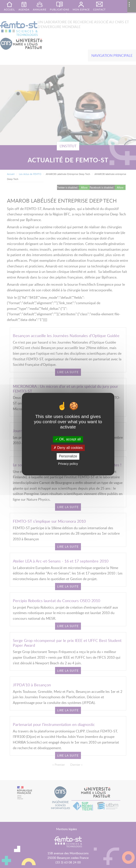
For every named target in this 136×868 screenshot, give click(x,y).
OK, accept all (68, 439)
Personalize (68, 456)
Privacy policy (68, 464)
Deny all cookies (68, 448)
